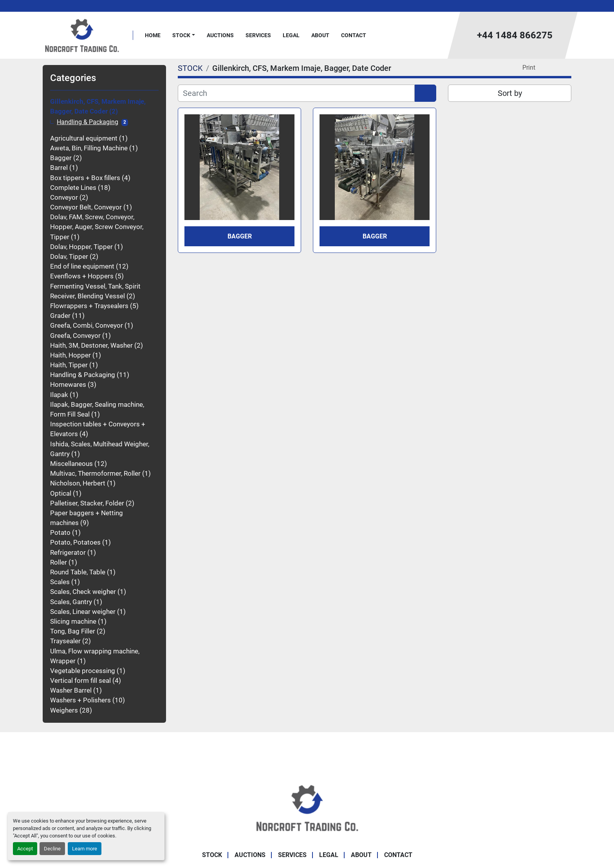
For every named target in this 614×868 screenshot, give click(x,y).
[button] (184, 35)
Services (258, 35)
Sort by (510, 93)
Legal (291, 35)
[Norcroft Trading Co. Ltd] (307, 807)
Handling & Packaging (88, 122)
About (320, 35)
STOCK (181, 35)
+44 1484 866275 (515, 35)
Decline (52, 849)
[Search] (296, 93)
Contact (354, 35)
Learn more (85, 849)
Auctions (220, 35)
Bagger (240, 236)
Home (153, 35)
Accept (25, 849)
